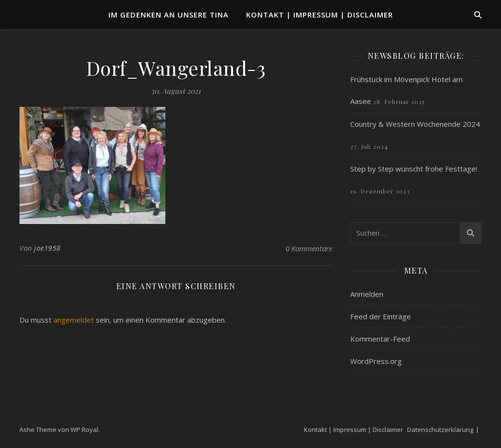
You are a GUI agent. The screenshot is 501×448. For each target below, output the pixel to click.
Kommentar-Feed (380, 339)
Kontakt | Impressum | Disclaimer (320, 15)
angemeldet (74, 320)
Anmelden (367, 294)
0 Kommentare (309, 248)
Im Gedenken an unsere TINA (169, 15)
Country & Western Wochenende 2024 (415, 124)
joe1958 (47, 248)
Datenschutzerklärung (440, 430)
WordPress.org (376, 361)
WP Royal (84, 430)
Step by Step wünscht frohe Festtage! (414, 169)
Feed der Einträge (381, 316)
